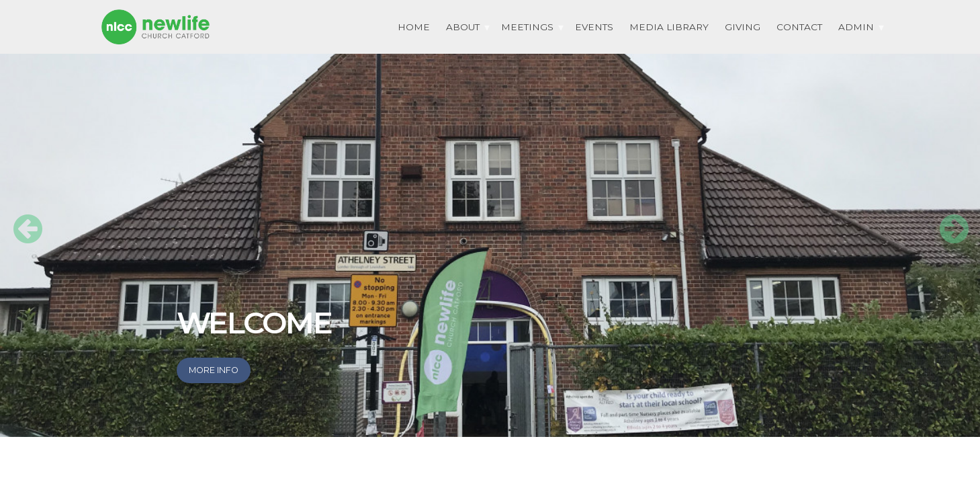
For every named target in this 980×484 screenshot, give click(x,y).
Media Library (669, 27)
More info (214, 370)
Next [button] (946, 218)
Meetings (527, 27)
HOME (414, 27)
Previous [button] (20, 218)
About (463, 27)
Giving (743, 27)
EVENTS (594, 27)
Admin (856, 27)
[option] (490, 218)
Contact (799, 27)
